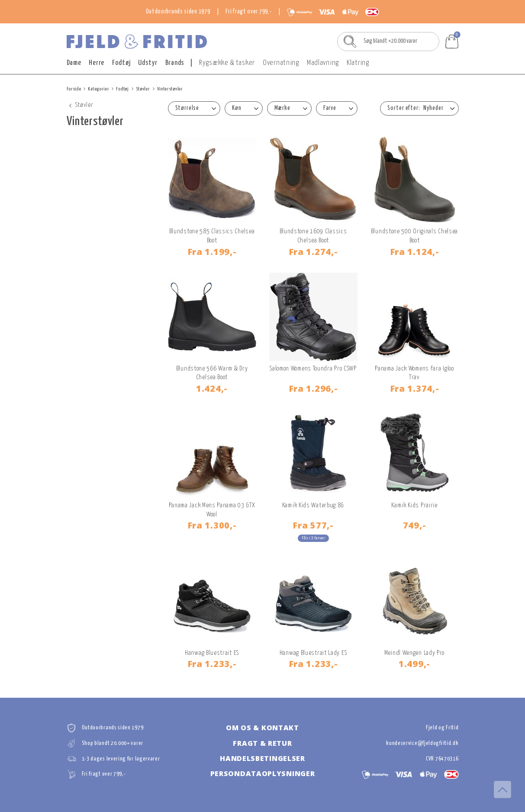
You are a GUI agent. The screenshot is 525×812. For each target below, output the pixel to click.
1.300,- (212, 525)
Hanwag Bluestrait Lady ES (313, 653)
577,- (313, 525)
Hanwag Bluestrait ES (212, 653)
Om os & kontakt (262, 728)
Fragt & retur (262, 743)
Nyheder (433, 108)
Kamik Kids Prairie (414, 505)
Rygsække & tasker (227, 63)
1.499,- (414, 664)
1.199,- (212, 251)
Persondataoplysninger (263, 773)
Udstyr (148, 63)
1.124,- (415, 251)
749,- (415, 525)
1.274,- (313, 251)
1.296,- (313, 388)
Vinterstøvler (170, 89)
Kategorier (98, 89)
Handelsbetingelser (262, 758)
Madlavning (323, 63)
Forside (74, 89)
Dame (74, 63)
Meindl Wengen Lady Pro (414, 653)
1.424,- (212, 388)
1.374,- (415, 388)
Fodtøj (121, 63)
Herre (97, 63)
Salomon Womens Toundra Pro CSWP (313, 369)
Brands (175, 63)
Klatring (358, 63)
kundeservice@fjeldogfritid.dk (422, 743)
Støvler (143, 89)
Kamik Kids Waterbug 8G (313, 505)
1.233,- (212, 664)
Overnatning (281, 63)
